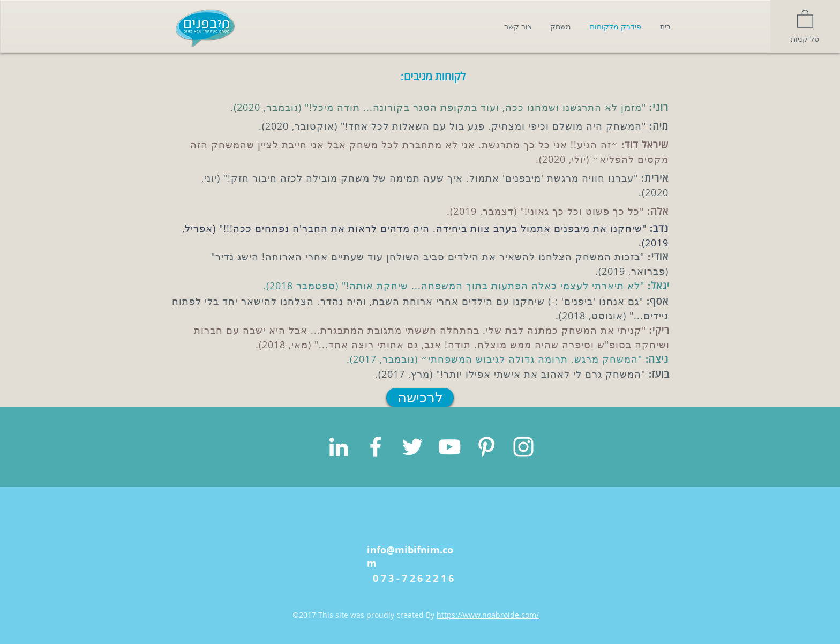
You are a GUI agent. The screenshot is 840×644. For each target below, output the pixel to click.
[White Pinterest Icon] (486, 447)
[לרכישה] (420, 398)
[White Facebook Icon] (376, 447)
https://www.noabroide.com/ (488, 615)
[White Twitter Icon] (412, 447)
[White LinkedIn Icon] (339, 447)
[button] (805, 18)
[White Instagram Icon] (523, 447)
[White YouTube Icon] (449, 447)
